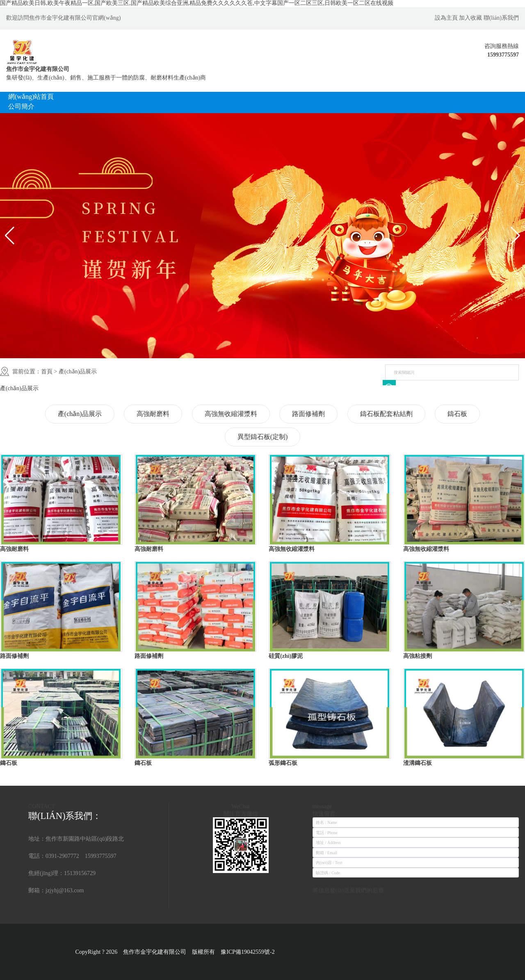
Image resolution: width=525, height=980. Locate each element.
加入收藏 (470, 18)
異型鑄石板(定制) (263, 437)
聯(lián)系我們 (501, 18)
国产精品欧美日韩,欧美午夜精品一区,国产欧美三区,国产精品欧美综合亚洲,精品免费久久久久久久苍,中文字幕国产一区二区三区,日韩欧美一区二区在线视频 (197, 3)
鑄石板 (457, 414)
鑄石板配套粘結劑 (386, 414)
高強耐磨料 (153, 414)
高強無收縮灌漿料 (231, 414)
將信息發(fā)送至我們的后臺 (348, 890)
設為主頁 (446, 18)
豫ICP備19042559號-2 (250, 952)
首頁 (47, 372)
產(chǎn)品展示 (78, 372)
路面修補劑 (308, 414)
